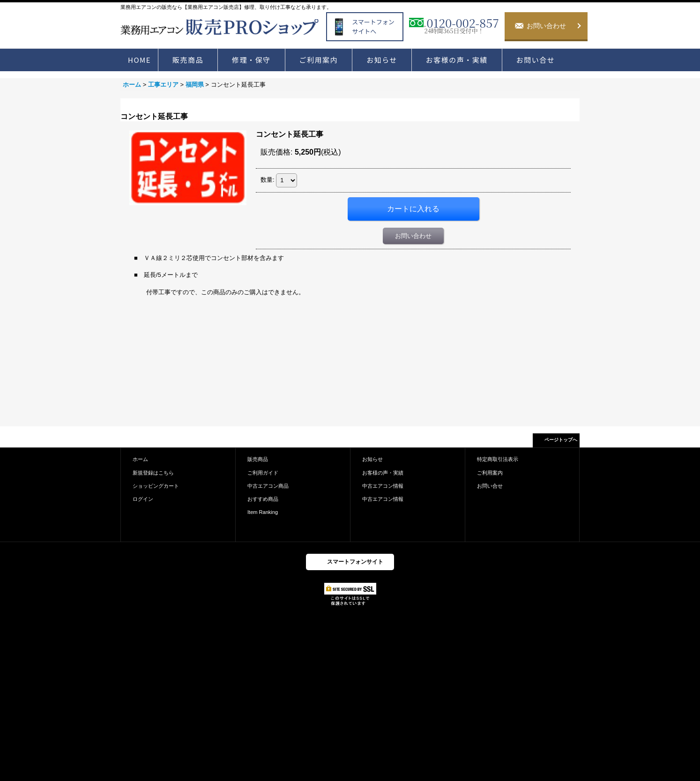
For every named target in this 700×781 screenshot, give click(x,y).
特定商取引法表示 (498, 459)
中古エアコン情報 (383, 486)
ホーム (140, 459)
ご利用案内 (490, 473)
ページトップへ (561, 440)
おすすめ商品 (263, 499)
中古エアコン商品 (268, 486)
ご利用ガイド (263, 473)
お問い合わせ (413, 236)
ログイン (143, 499)
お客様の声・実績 (383, 473)
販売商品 (258, 459)
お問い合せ (490, 486)
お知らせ (372, 459)
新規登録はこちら (153, 473)
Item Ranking (263, 512)
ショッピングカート (156, 486)
